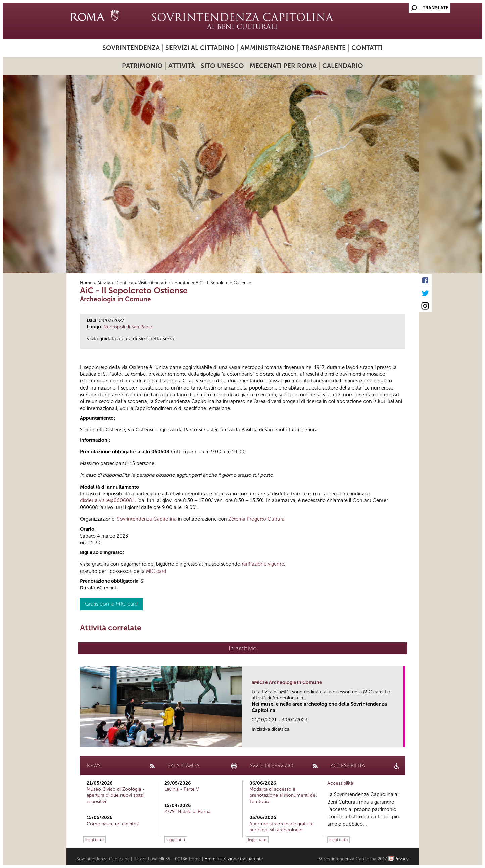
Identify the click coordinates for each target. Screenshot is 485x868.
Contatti (367, 48)
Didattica (124, 283)
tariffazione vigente (263, 564)
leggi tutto (94, 840)
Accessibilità (340, 783)
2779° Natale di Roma (187, 811)
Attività (182, 66)
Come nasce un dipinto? (113, 824)
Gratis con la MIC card (111, 604)
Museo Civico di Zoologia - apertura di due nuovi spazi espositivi (116, 795)
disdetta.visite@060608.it (108, 500)
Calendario (343, 66)
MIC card (156, 571)
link (401, 740)
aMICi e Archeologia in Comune (287, 682)
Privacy (402, 859)
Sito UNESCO (222, 66)
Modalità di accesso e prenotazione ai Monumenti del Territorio (283, 795)
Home (86, 283)
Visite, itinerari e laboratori (164, 283)
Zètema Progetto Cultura (256, 519)
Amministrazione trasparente (293, 48)
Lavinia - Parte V (182, 789)
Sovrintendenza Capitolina (147, 519)
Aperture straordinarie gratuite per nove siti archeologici (282, 827)
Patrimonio (142, 66)
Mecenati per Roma (283, 66)
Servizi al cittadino (200, 48)
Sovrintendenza (131, 48)
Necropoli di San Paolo (128, 327)
